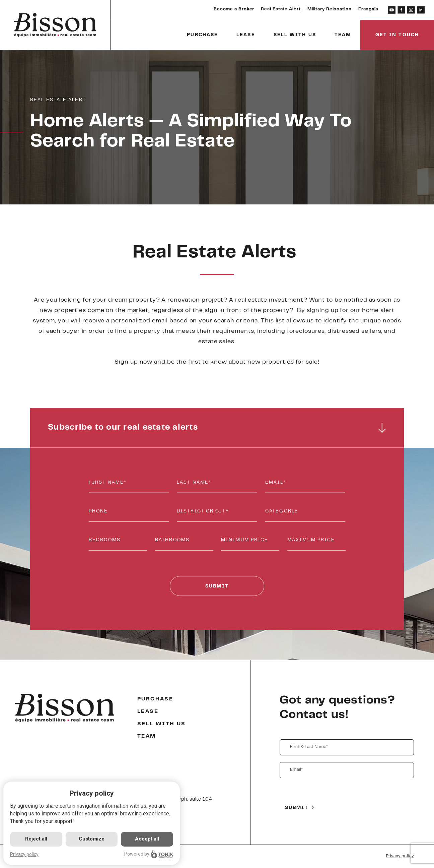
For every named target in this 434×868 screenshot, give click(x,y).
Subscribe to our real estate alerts (217, 428)
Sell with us (295, 35)
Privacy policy (400, 856)
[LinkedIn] (421, 10)
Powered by (149, 854)
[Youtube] (392, 10)
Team (343, 35)
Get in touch (397, 35)
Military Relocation (330, 9)
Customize (92, 839)
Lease (246, 35)
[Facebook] (401, 10)
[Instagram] (411, 10)
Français (368, 9)
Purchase (202, 35)
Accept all (147, 839)
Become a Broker (234, 9)
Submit (217, 586)
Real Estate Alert (281, 9)
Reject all (36, 839)
